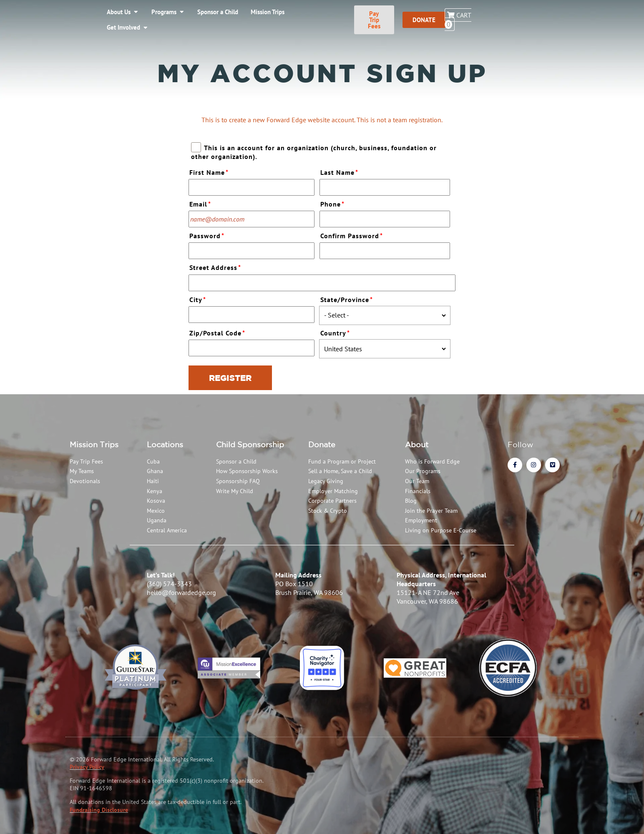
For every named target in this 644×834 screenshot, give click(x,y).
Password (208, 235)
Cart (608, 13)
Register (230, 378)
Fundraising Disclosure (99, 810)
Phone (333, 203)
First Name (210, 171)
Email (201, 203)
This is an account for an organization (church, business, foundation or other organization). (314, 152)
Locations (165, 444)
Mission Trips (94, 444)
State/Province (348, 299)
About (417, 444)
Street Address (216, 266)
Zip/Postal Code (218, 332)
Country (336, 332)
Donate (322, 444)
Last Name (340, 171)
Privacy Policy (87, 767)
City (199, 299)
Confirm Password (353, 235)
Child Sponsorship (250, 444)
